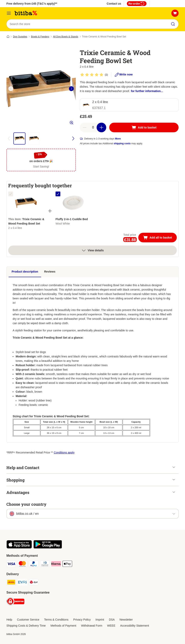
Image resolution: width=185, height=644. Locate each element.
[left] (11, 89)
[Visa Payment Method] (11, 564)
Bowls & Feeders (40, 37)
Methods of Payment (63, 626)
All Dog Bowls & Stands (66, 37)
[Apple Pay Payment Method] (67, 564)
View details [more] (93, 250)
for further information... (147, 91)
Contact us (114, 4)
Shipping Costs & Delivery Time (26, 626)
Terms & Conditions (56, 620)
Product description (25, 272)
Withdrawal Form (92, 626)
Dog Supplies (20, 37)
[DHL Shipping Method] (11, 583)
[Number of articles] (93, 127)
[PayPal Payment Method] (34, 564)
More (118, 139)
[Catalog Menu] (9, 13)
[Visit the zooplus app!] (19, 548)
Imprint (100, 620)
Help (9, 620)
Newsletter (126, 620)
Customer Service (28, 620)
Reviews (50, 272)
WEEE (111, 626)
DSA (112, 620)
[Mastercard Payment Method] (22, 564)
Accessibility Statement (135, 626)
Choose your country (26, 504)
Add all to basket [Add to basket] (160, 238)
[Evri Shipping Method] (22, 583)
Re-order (137, 4)
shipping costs (122, 143)
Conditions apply (64, 452)
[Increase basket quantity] (101, 127)
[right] (71, 89)
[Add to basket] (144, 127)
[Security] (15, 602)
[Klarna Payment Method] (56, 564)
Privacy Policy (82, 620)
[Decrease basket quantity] (85, 127)
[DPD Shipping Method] (34, 583)
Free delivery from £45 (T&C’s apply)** (32, 4)
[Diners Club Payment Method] (45, 564)
